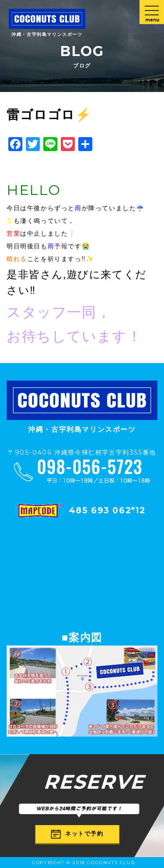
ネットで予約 (77, 834)
